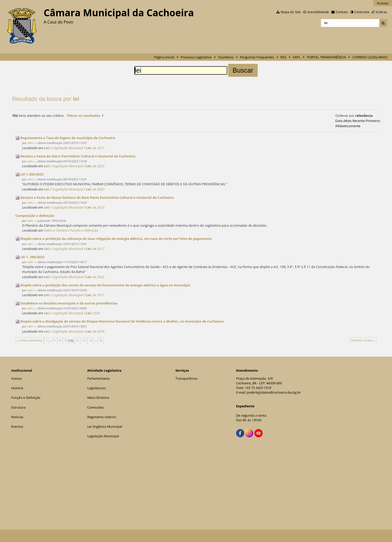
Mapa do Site (291, 12)
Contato (342, 12)
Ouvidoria (226, 57)
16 (100, 340)
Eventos (17, 426)
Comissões (96, 407)
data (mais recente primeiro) (358, 121)
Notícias (17, 417)
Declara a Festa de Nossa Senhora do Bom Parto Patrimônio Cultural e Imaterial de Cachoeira (97, 197)
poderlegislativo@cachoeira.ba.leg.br (274, 392)
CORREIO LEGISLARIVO (370, 57)
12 (84, 340)
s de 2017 (95, 148)
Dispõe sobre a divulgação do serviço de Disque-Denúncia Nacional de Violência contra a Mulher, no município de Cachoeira (122, 321)
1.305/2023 (32, 174)
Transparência (186, 378)
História (17, 388)
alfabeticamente (348, 126)
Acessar (383, 3)
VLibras (381, 12)
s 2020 (93, 313)
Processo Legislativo (196, 57)
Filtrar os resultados (83, 116)
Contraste (362, 12)
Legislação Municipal (68, 148)
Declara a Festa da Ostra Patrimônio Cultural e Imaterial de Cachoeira (78, 156)
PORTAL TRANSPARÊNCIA (327, 57)
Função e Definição (84, 230)
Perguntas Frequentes (257, 57)
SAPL (297, 57)
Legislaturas (96, 388)
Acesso (16, 378)
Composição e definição (35, 216)
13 (91, 340)
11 (77, 340)
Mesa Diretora (98, 398)
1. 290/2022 (32, 257)
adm (30, 143)
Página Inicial (164, 57)
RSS (283, 57)
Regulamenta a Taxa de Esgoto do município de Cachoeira (68, 138)
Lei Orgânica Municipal (105, 426)
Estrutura (18, 407)
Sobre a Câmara (56, 230)
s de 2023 (95, 166)
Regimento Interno (102, 417)
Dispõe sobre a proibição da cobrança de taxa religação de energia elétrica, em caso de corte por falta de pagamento (116, 239)
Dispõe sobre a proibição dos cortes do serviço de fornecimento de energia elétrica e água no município (105, 285)
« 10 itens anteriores (30, 340)
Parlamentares (99, 378)
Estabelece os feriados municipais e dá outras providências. (69, 303)
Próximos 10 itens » (363, 340)
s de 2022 (95, 277)
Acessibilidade (318, 12)
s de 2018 (95, 331)
